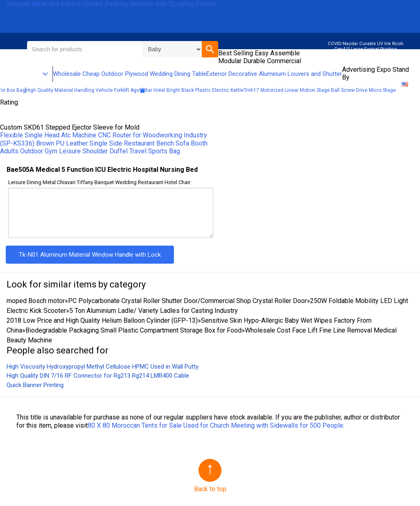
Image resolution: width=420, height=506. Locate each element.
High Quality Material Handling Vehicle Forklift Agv (82, 90)
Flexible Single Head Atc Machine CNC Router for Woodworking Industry (104, 135)
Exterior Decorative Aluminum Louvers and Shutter (274, 74)
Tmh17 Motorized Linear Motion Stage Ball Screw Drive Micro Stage (320, 90)
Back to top (210, 489)
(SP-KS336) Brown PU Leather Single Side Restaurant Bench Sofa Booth (104, 143)
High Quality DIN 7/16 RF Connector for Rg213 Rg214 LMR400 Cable (98, 376)
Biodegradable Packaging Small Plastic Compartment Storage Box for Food (134, 330)
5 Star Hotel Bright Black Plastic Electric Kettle (191, 90)
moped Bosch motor (36, 301)
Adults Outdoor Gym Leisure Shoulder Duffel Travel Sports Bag (90, 151)
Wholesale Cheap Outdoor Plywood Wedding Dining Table (130, 74)
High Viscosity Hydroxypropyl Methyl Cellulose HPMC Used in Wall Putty (103, 367)
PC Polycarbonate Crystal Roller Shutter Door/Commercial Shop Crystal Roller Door (187, 301)
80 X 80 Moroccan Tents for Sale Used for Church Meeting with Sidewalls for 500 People (216, 425)
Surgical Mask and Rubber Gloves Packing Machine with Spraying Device (111, 4)
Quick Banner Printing (35, 385)
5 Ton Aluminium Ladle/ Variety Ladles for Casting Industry (154, 311)
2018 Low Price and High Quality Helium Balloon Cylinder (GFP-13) (102, 320)
